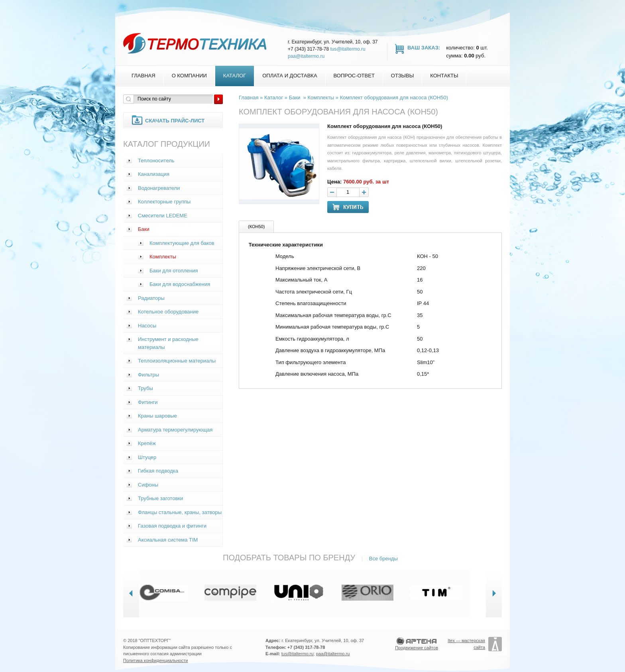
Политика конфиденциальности (155, 660)
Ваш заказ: (424, 48)
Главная (143, 76)
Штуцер (147, 457)
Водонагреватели (159, 188)
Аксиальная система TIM (168, 540)
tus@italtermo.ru (348, 49)
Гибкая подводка (158, 471)
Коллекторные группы (164, 202)
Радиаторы (151, 298)
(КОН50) (256, 227)
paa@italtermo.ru (306, 56)
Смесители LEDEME (163, 216)
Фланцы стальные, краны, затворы (180, 512)
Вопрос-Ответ (354, 76)
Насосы (147, 326)
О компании (189, 76)
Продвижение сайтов (417, 648)
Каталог (235, 76)
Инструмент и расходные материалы (168, 343)
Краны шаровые (157, 416)
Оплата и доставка (290, 76)
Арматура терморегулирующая (175, 430)
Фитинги (148, 402)
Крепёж (147, 443)
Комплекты (163, 257)
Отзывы (402, 76)
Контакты (444, 76)
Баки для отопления (174, 271)
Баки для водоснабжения (180, 284)
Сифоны (148, 485)
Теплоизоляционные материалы (177, 361)
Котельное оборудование (168, 312)
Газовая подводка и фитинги (172, 526)
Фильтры (148, 375)
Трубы (145, 388)
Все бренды (383, 559)
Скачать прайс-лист (175, 121)
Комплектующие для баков (182, 243)
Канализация (154, 174)
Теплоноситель (156, 161)
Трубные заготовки (160, 498)
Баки (144, 229)
